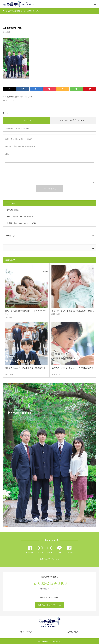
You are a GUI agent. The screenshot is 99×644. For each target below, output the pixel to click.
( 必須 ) (18, 139)
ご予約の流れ (73, 632)
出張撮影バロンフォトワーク (22, 97)
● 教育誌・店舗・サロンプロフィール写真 (21, 223)
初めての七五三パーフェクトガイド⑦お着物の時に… (72, 370)
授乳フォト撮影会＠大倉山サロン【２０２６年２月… (26, 312)
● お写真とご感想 (12, 210)
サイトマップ (26, 632)
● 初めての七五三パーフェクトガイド (19, 217)
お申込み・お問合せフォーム (49, 605)
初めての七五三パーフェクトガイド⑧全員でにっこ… (26, 370)
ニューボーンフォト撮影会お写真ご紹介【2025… (73, 311)
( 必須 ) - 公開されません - (20, 146)
